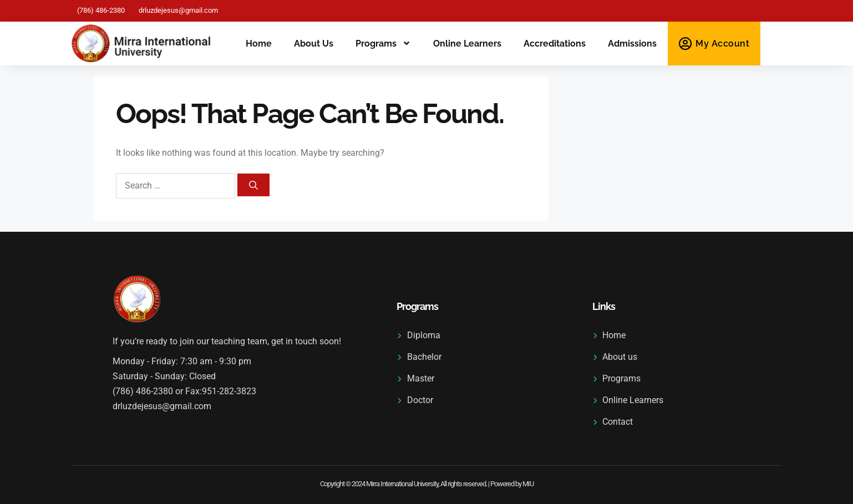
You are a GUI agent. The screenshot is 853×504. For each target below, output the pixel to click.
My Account (722, 44)
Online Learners (467, 44)
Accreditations (555, 44)
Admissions (632, 44)
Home (259, 44)
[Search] (253, 185)
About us (314, 44)
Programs (383, 44)
